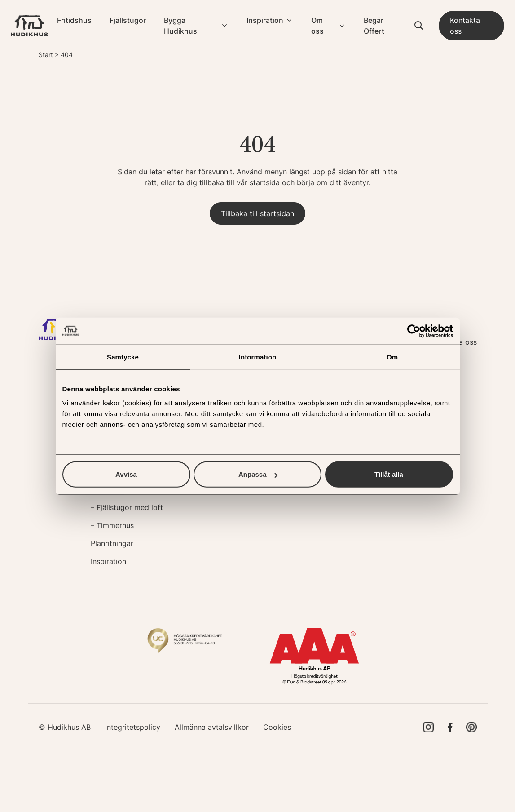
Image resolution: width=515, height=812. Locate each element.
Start (46, 55)
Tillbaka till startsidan (257, 213)
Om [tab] (392, 357)
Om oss (317, 26)
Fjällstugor (128, 20)
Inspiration (265, 20)
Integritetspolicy (133, 727)
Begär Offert (374, 26)
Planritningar (112, 543)
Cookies (277, 727)
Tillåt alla (389, 474)
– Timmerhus (112, 525)
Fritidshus (74, 20)
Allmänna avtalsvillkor (212, 727)
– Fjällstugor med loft (127, 507)
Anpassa (258, 474)
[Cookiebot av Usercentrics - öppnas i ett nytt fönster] (414, 331)
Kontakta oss (465, 26)
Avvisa (126, 474)
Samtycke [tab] (123, 357)
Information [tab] (258, 357)
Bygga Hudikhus (180, 26)
